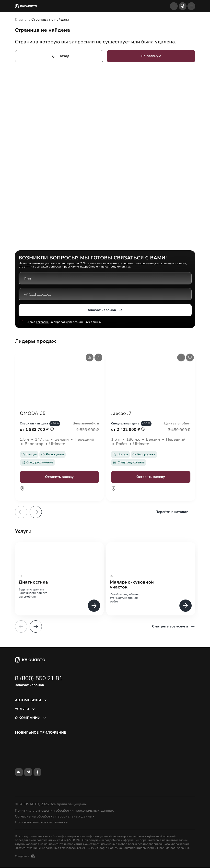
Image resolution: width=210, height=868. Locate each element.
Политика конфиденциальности (131, 848)
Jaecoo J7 (122, 414)
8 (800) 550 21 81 (39, 678)
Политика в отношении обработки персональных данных (64, 811)
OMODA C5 (33, 414)
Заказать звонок (105, 310)
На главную (151, 56)
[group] (59, 579)
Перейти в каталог (175, 512)
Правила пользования (173, 848)
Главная (22, 19)
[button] (36, 512)
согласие (42, 322)
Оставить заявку (59, 477)
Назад (60, 56)
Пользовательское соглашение (41, 823)
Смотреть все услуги (174, 627)
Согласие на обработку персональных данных (55, 817)
